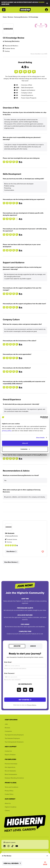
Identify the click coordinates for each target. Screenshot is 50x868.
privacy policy (7, 431)
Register (17, 646)
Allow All (25, 443)
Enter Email (8, 662)
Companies (8, 731)
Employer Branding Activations (14, 778)
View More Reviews (11, 562)
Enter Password (10, 673)
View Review (11, 551)
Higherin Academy (11, 807)
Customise (25, 449)
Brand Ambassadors (11, 774)
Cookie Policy (9, 794)
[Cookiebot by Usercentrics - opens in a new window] (40, 417)
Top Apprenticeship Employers (14, 735)
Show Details (40, 438)
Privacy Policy (9, 791)
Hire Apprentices (10, 767)
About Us (8, 803)
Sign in (33, 646)
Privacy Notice (32, 705)
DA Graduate (10, 533)
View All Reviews (12, 863)
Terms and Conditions (11, 787)
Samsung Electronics (12, 41)
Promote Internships (11, 764)
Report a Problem (10, 755)
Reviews (7, 728)
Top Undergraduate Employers (14, 742)
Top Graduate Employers (12, 738)
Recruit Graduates (10, 771)
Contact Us (8, 751)
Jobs (6, 724)
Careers (7, 810)
